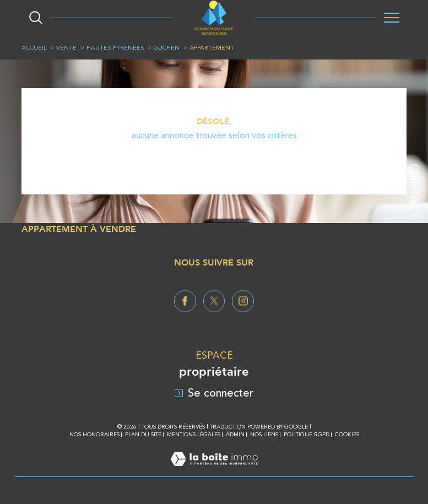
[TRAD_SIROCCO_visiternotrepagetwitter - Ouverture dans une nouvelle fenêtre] (214, 319)
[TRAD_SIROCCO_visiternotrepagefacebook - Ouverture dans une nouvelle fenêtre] (185, 319)
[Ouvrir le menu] (392, 18)
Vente (66, 48)
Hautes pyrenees (115, 48)
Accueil (34, 48)
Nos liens (264, 434)
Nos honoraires (94, 434)
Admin (235, 434)
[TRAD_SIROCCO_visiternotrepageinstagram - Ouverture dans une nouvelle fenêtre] (243, 319)
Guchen (167, 48)
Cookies (347, 434)
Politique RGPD (307, 434)
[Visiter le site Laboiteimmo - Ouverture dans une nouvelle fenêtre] (214, 471)
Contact (414, 191)
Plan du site (143, 434)
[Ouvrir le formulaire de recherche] (36, 18)
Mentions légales (194, 434)
